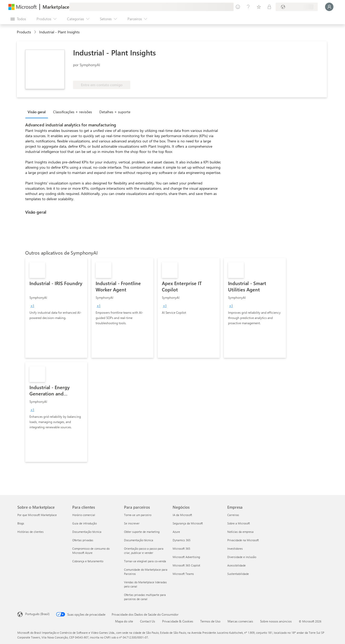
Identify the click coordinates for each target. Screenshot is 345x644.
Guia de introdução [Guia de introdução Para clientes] (84, 523)
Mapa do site (124, 621)
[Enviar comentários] (238, 7)
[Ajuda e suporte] (248, 7)
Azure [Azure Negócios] (176, 532)
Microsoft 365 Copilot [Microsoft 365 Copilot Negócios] (186, 565)
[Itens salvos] (259, 7)
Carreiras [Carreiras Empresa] (233, 515)
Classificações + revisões (73, 112)
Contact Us (148, 621)
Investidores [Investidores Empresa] (235, 548)
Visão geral (37, 112)
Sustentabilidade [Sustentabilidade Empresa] (238, 574)
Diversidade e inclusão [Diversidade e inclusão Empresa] (242, 557)
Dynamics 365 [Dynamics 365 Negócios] (182, 540)
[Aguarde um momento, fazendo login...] (329, 7)
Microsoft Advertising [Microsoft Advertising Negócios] (186, 557)
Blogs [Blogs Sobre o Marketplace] (21, 523)
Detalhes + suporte (115, 112)
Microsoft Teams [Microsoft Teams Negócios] (183, 574)
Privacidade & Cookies (178, 621)
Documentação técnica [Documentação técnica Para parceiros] (139, 540)
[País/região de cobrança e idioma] (297, 7)
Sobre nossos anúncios (276, 621)
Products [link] (24, 32)
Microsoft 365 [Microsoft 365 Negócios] (181, 548)
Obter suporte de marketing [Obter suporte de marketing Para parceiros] (142, 532)
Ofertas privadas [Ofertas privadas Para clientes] (83, 540)
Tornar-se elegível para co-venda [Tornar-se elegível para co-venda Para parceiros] (145, 561)
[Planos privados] (269, 7)
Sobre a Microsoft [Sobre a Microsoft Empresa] (239, 523)
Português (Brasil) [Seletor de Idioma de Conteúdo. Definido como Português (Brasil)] (37, 614)
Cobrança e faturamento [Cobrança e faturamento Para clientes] (88, 561)
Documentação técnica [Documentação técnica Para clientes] (87, 532)
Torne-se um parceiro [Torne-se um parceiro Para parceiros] (138, 515)
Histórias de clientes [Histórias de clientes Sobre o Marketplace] (30, 532)
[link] (56, 308)
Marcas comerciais (240, 621)
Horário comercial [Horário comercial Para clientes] (84, 515)
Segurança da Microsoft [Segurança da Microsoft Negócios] (188, 523)
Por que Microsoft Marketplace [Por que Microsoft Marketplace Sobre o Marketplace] (37, 515)
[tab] (38, 112)
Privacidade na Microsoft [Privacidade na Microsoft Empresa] (243, 540)
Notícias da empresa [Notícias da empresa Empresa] (240, 532)
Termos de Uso (210, 621)
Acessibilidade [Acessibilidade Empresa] (236, 565)
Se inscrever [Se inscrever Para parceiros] (132, 523)
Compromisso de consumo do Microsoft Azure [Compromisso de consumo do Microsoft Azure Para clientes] (91, 551)
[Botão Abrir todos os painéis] (18, 19)
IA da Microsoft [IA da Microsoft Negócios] (182, 515)
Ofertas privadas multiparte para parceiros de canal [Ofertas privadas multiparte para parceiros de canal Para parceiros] (145, 597)
